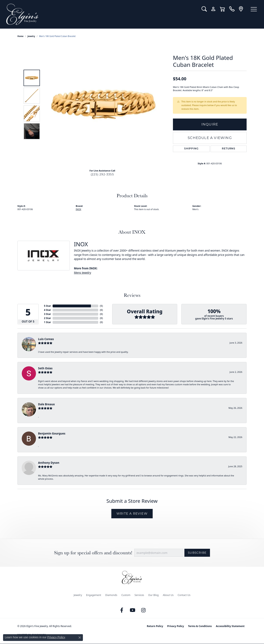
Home (20, 36)
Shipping (191, 149)
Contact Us (184, 595)
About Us (168, 595)
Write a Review (132, 514)
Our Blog (153, 595)
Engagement (94, 595)
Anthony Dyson (49, 463)
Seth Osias (45, 368)
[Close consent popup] (80, 637)
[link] (232, 9)
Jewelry (78, 595)
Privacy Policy (176, 626)
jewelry (31, 36)
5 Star (47, 306)
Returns (229, 149)
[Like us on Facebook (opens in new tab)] (122, 610)
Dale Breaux (46, 404)
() (101, 306)
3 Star (47, 314)
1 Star (47, 322)
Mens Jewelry (82, 273)
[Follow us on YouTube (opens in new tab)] (133, 610)
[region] (103, 104)
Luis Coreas (46, 339)
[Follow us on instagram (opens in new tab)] (143, 610)
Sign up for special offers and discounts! (93, 553)
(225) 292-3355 (102, 174)
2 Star (47, 318)
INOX (78, 209)
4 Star (47, 310)
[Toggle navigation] (254, 9)
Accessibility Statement (230, 626)
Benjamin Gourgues (52, 433)
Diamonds (111, 595)
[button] (204, 9)
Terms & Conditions (200, 626)
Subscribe (197, 553)
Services (139, 595)
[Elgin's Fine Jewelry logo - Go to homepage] (101, 14)
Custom (126, 595)
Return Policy (155, 626)
